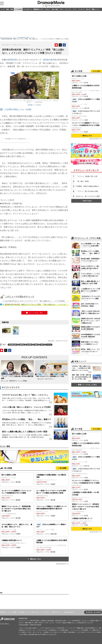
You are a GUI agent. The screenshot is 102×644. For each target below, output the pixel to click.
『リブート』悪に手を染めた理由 (87, 191)
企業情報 (98, 612)
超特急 (46, 60)
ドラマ (32, 38)
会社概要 (2, 612)
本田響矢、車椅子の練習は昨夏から (88, 186)
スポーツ (48, 9)
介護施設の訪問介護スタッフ (82, 518)
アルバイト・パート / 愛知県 (17, 495)
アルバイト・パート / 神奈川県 (52, 529)
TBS (42, 345)
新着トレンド (95, 9)
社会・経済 (55, 9)
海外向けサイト (57, 612)
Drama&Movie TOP (23, 38)
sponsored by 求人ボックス (62, 564)
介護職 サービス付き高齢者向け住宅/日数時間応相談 (86, 87)
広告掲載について (24, 612)
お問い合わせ (35, 612)
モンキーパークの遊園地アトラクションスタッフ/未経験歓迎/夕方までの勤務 (86, 124)
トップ (3, 9)
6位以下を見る (86, 201)
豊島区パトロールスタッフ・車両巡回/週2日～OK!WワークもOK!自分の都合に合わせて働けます (86, 507)
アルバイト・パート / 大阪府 (52, 479)
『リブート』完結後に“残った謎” (87, 176)
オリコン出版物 (12, 612)
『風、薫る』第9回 (82, 181)
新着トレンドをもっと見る (86, 385)
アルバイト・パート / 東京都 (17, 478)
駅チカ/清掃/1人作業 (79, 76)
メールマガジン (46, 612)
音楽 (12, 9)
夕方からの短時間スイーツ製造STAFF (86, 100)
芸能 (7, 9)
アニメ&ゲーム (28, 9)
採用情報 (90, 612)
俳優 (36, 345)
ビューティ (68, 9)
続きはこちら (36, 559)
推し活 (88, 9)
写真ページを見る (35, 105)
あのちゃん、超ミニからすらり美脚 (88, 196)
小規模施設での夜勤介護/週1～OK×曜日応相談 (85, 494)
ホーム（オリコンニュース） (8, 38)
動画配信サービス (38, 9)
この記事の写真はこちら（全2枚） (16, 109)
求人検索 (63, 468)
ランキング (81, 9)
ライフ (75, 9)
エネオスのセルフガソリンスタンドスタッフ (86, 112)
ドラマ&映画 (18, 9)
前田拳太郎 (12, 60)
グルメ (62, 9)
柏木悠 (53, 60)
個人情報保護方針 (69, 612)
